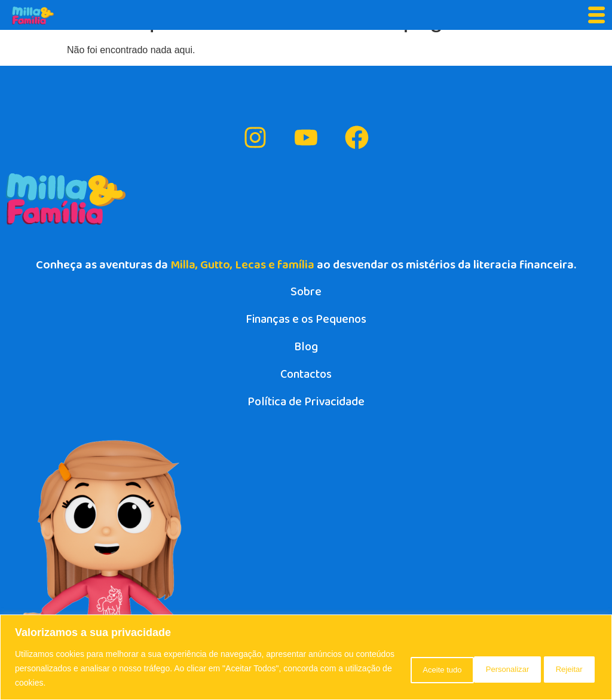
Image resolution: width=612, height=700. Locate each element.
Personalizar (407, 668)
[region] (306, 657)
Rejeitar (484, 668)
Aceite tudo (559, 668)
